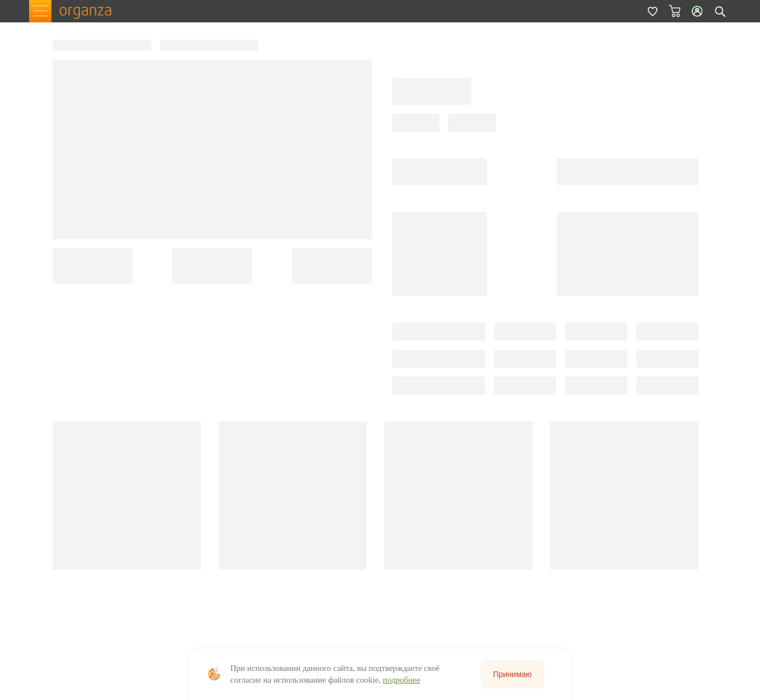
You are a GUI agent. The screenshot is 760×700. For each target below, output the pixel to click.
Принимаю (512, 674)
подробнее (402, 680)
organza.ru (91, 11)
